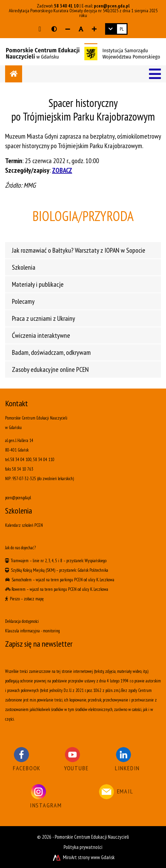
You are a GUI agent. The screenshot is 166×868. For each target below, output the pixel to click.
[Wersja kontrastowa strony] (54, 29)
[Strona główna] (14, 74)
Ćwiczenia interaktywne (41, 335)
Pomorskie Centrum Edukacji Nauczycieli (92, 837)
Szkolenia (24, 267)
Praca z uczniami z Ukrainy (44, 318)
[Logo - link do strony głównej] (83, 51)
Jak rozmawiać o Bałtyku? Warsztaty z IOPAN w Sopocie (79, 250)
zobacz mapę (34, 599)
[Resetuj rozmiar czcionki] (81, 29)
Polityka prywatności (83, 847)
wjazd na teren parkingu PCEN (59, 580)
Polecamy (23, 301)
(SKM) (50, 570)
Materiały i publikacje (38, 284)
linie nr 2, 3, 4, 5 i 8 (47, 561)
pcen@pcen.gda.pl (112, 6)
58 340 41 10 (66, 6)
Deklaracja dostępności (22, 621)
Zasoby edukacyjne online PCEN (50, 369)
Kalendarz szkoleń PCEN (24, 525)
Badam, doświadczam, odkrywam (51, 352)
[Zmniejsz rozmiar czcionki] (68, 29)
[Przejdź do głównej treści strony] (40, 29)
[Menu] (155, 74)
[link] (116, 29)
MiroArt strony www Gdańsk (83, 857)
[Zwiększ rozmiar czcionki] (94, 29)
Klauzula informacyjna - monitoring (32, 631)
